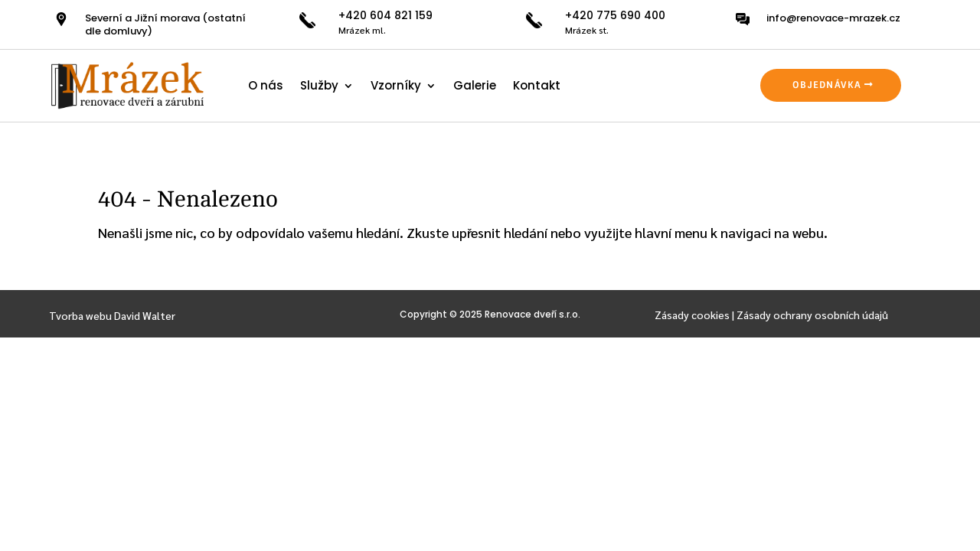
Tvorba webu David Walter (112, 315)
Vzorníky (396, 85)
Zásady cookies (692, 315)
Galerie (475, 85)
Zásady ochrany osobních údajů (812, 315)
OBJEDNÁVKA (827, 85)
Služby (319, 85)
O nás (266, 85)
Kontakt (537, 85)
